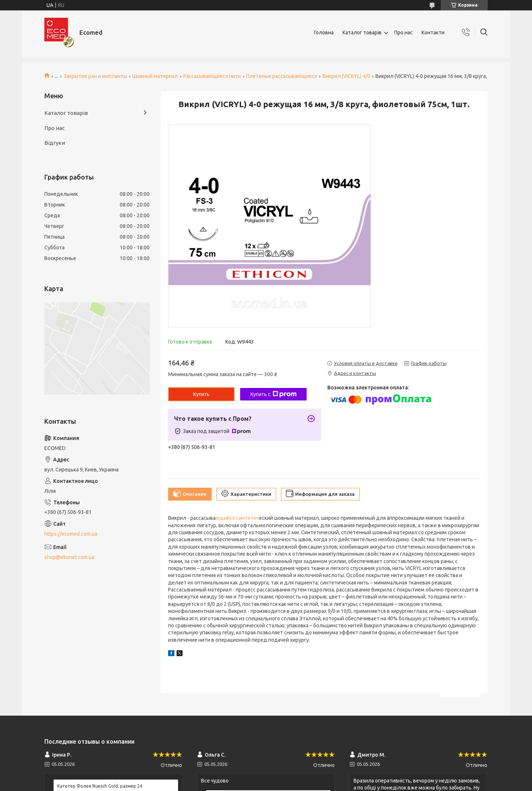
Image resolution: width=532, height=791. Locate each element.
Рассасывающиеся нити (212, 76)
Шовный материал (155, 76)
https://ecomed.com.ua (71, 534)
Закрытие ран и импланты (95, 76)
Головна (324, 33)
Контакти (433, 33)
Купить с (273, 394)
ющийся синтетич (237, 518)
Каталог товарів (362, 33)
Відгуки (55, 143)
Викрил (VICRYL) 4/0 (346, 76)
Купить (201, 394)
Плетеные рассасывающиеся (282, 76)
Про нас (403, 33)
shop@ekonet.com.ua (69, 557)
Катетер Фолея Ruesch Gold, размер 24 (100, 786)
